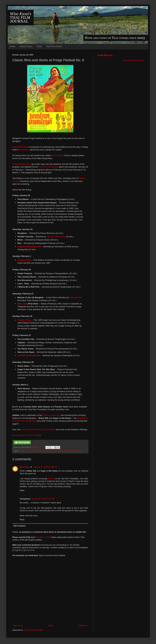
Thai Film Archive (54, 46)
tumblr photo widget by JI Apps (133, 60)
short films (65, 451)
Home (12, 46)
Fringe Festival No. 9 (22, 164)
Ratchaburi (24, 150)
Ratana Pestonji (55, 451)
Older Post (83, 626)
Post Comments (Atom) (33, 630)
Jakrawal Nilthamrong (56, 237)
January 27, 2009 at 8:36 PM (45, 467)
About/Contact (26, 46)
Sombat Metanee (76, 451)
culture (29, 451)
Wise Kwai (24, 467)
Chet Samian (57, 155)
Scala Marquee (105, 55)
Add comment (19, 526)
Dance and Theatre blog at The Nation (38, 430)
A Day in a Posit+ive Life (29, 247)
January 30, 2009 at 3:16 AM (43, 499)
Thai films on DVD (43, 537)
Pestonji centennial (51, 415)
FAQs (39, 46)
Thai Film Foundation (48, 167)
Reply (22, 490)
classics (22, 451)
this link (51, 479)
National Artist (75, 297)
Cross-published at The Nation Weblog (26, 435)
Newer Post (18, 626)
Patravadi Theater (20, 147)
